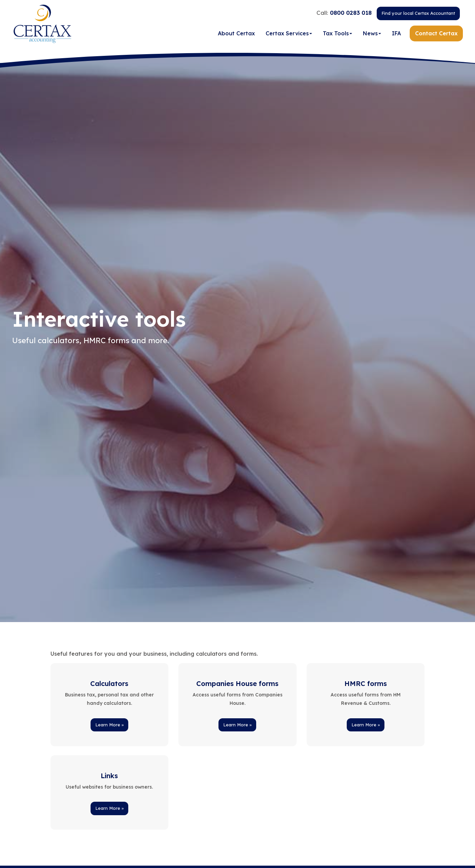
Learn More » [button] (109, 725)
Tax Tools (337, 33)
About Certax (236, 33)
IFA (396, 33)
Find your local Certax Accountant (418, 13)
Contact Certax (436, 33)
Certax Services (289, 33)
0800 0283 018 (351, 13)
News (372, 33)
